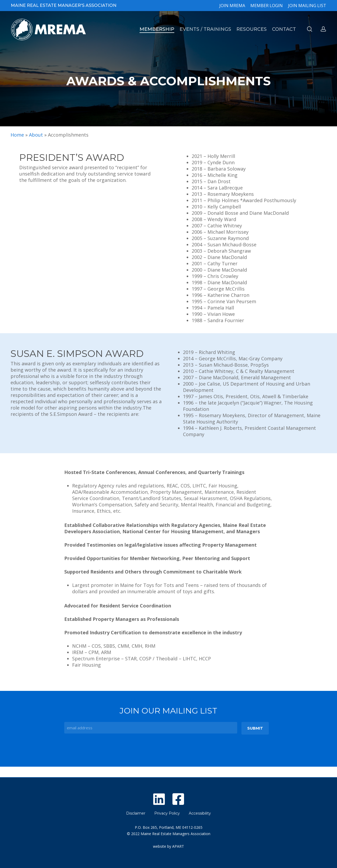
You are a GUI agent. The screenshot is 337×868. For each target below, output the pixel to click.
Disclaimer (136, 813)
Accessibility (200, 813)
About (36, 135)
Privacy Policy (167, 813)
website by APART (168, 846)
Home (17, 135)
